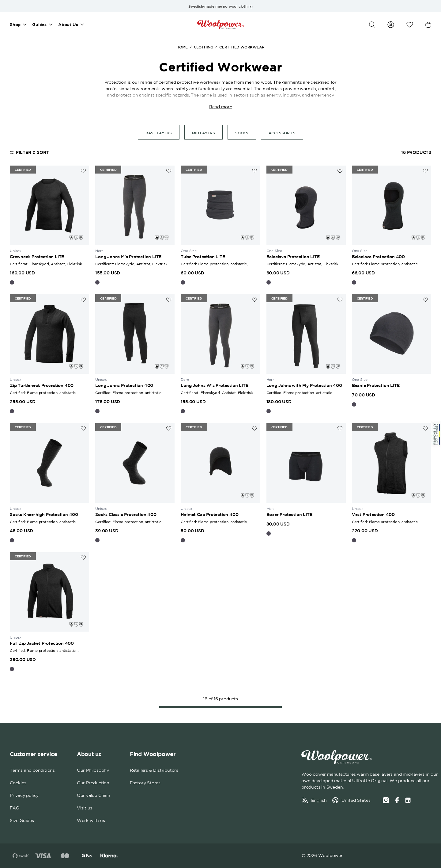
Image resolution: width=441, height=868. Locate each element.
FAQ (15, 808)
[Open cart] (428, 25)
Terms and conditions (32, 770)
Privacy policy (24, 795)
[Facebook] (397, 800)
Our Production (93, 783)
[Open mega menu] (25, 25)
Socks (242, 133)
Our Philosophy (93, 770)
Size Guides (22, 820)
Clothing (204, 47)
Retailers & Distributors (154, 770)
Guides (39, 25)
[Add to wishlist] (83, 171)
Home (182, 47)
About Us (68, 25)
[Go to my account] (391, 25)
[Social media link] (408, 800)
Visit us (85, 808)
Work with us (91, 820)
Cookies (18, 783)
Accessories (282, 133)
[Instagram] (386, 800)
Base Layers (159, 133)
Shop (15, 25)
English (319, 800)
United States (356, 800)
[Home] (221, 25)
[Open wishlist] (410, 25)
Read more (221, 107)
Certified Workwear (242, 47)
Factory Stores (145, 783)
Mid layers (204, 133)
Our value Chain (94, 795)
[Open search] (372, 25)
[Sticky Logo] (436, 434)
